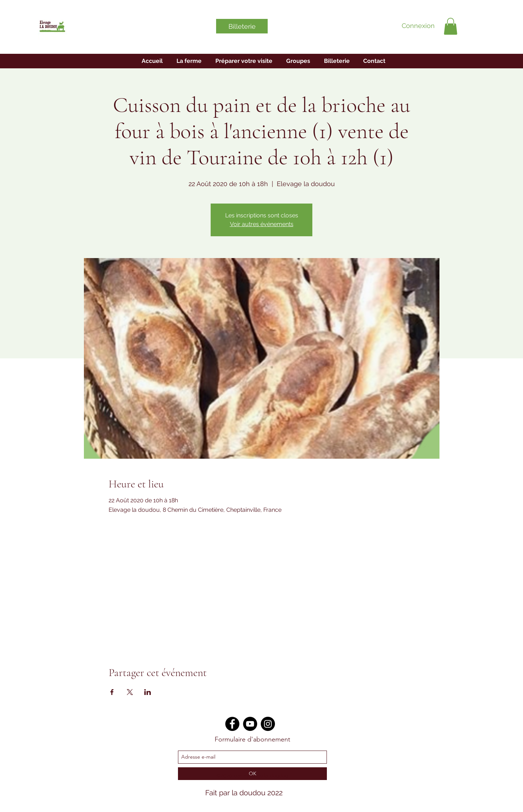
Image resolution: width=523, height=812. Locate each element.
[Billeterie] (242, 26)
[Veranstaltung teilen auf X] (130, 692)
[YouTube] (250, 724)
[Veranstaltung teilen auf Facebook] (112, 692)
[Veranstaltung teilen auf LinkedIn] (148, 692)
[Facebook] (232, 724)
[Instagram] (268, 724)
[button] (451, 26)
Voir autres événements (262, 224)
